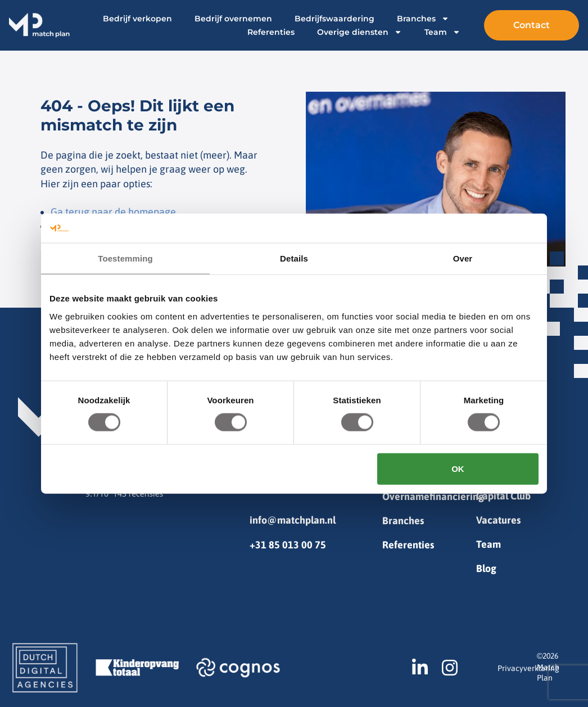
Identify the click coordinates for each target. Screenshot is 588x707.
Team (442, 32)
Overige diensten (359, 32)
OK (458, 468)
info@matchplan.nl (293, 520)
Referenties (271, 32)
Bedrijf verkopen (137, 19)
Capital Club (503, 496)
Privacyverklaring (528, 668)
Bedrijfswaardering (334, 19)
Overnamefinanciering (429, 496)
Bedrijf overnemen (233, 19)
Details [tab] (294, 258)
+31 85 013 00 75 (288, 545)
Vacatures (498, 520)
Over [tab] (463, 258)
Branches (423, 19)
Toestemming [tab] (125, 258)
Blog (486, 568)
